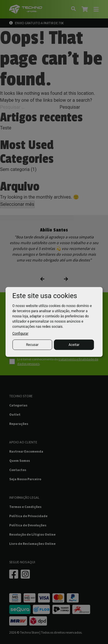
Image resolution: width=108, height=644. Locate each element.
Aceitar (74, 345)
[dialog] (54, 322)
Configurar (20, 334)
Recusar (32, 345)
